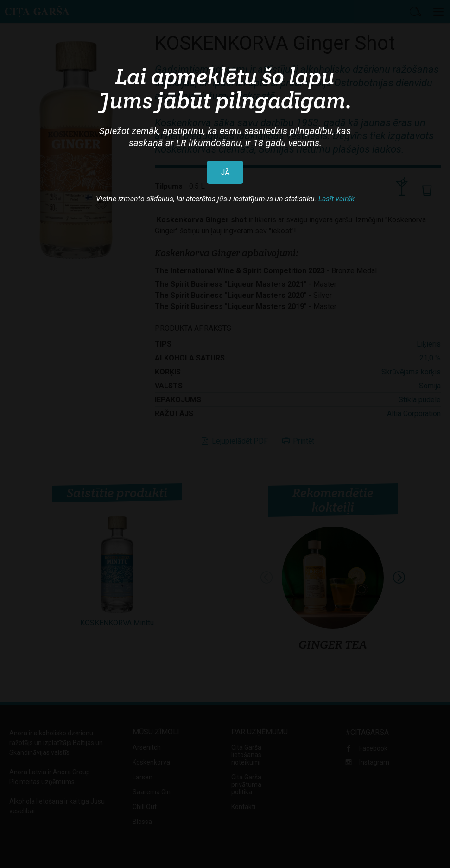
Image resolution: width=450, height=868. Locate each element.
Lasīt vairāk (336, 199)
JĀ (225, 172)
